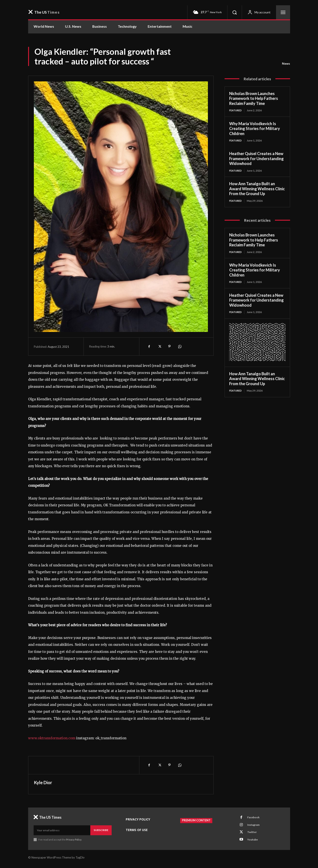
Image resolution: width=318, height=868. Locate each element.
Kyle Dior (43, 782)
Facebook (254, 818)
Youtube (254, 842)
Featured (236, 110)
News (286, 64)
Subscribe (101, 830)
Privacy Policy (74, 840)
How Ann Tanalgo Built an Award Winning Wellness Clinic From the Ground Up (257, 189)
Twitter (253, 834)
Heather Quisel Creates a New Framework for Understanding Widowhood (256, 159)
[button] (234, 12)
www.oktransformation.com (52, 738)
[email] (62, 830)
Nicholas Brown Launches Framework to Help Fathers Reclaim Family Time (254, 98)
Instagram (255, 826)
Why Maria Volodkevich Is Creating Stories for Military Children (255, 129)
